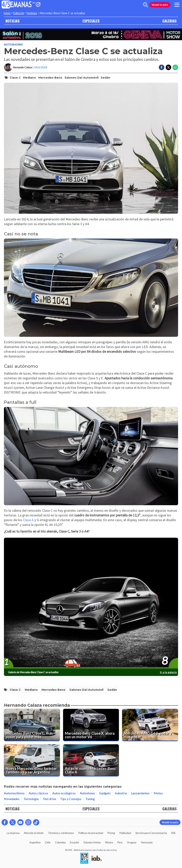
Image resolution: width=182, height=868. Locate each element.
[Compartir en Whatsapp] (175, 67)
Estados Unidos (92, 842)
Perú (120, 842)
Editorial (19, 13)
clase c (15, 78)
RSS (173, 833)
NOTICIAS (12, 21)
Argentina (35, 842)
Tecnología (31, 799)
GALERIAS (169, 21)
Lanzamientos (140, 793)
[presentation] (91, 603)
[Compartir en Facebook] (162, 67)
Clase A (28, 520)
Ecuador (75, 842)
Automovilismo (14, 793)
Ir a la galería (168, 672)
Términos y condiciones (61, 833)
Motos (158, 793)
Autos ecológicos (64, 793)
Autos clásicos (38, 793)
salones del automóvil (81, 78)
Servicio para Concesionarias (151, 833)
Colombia (60, 842)
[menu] (177, 5)
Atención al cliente (34, 833)
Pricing (111, 833)
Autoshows (13, 44)
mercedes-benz (50, 78)
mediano (29, 78)
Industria (121, 793)
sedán (105, 78)
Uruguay (132, 842)
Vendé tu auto (160, 5)
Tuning (90, 799)
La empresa (13, 833)
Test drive (49, 799)
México (109, 842)
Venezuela (147, 842)
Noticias (32, 13)
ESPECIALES (91, 21)
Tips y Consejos (71, 799)
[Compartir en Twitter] (168, 67)
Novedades (12, 799)
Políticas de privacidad (91, 833)
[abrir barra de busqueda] (145, 5)
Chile (48, 842)
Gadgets (105, 793)
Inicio (7, 13)
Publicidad (125, 833)
